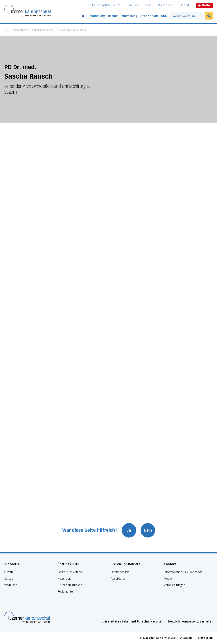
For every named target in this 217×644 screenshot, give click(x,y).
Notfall (204, 5)
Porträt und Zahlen (70, 572)
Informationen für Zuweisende (183, 572)
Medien (169, 579)
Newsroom (65, 579)
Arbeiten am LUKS (154, 16)
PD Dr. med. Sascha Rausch (73, 30)
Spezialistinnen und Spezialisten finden (34, 30)
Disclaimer (187, 638)
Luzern (9, 572)
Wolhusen (11, 585)
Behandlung (96, 16)
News (148, 5)
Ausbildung (118, 579)
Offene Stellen (166, 5)
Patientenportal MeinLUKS (106, 5)
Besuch (113, 16)
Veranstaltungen (175, 585)
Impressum (205, 638)
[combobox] (188, 16)
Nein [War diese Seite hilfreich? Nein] (148, 530)
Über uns (133, 5)
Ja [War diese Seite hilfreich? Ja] (129, 530)
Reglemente (65, 592)
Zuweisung (129, 16)
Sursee (9, 579)
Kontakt (185, 5)
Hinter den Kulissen (70, 585)
